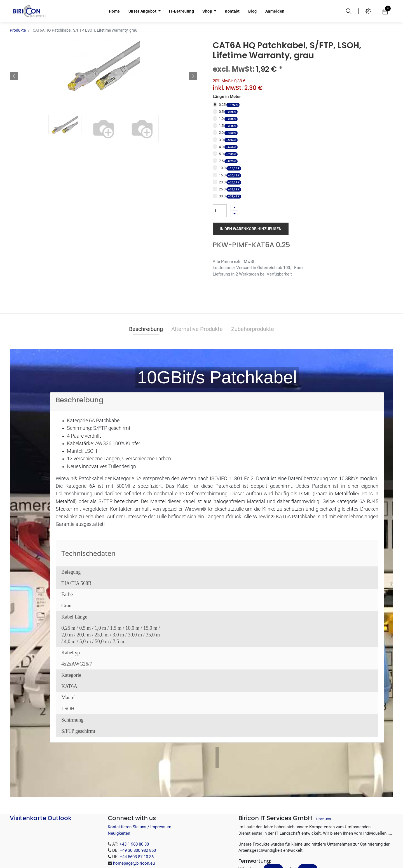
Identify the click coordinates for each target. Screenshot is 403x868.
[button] (14, 68)
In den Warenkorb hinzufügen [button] (251, 214)
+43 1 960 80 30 (134, 816)
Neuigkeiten (119, 806)
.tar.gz (277, 855)
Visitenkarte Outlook (41, 791)
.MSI (273, 842)
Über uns (324, 791)
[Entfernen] (234, 199)
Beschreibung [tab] (146, 302)
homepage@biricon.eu (134, 836)
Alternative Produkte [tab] (197, 302)
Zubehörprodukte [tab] (253, 302)
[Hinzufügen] (234, 193)
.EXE (308, 842)
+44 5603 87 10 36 (137, 829)
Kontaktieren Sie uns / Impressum (140, 799)
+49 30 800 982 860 (138, 823)
